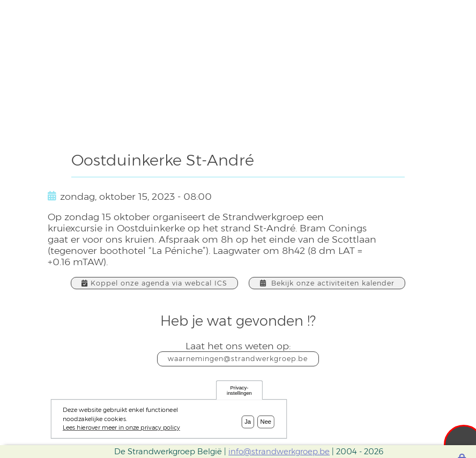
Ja (248, 425)
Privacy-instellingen (239, 393)
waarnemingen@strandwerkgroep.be (238, 359)
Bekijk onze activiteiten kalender (325, 283)
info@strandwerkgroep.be (279, 452)
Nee (266, 425)
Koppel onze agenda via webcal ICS (156, 283)
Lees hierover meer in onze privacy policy (121, 430)
